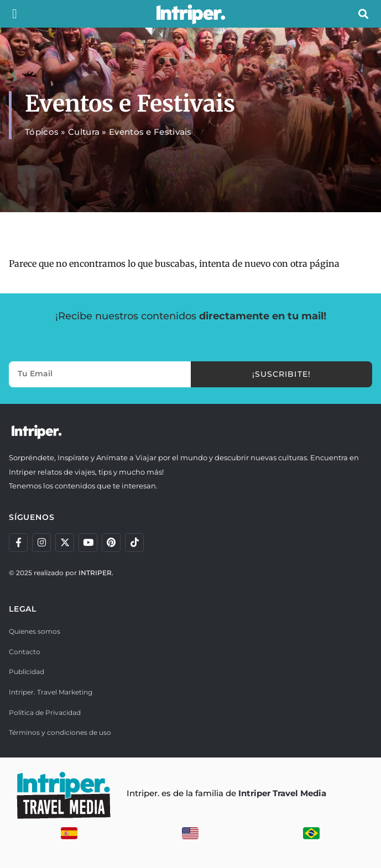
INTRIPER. (96, 573)
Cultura (84, 132)
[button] (15, 14)
